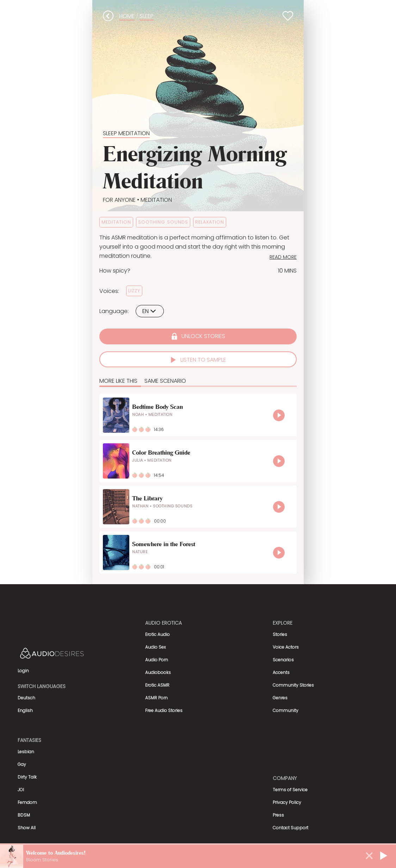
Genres (280, 698)
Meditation (156, 200)
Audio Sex (156, 647)
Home (127, 16)
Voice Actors (286, 647)
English (25, 710)
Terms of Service (290, 790)
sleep (147, 16)
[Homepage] (70, 654)
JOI (21, 790)
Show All (27, 828)
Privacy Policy (287, 802)
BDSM (24, 815)
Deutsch (26, 698)
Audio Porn (157, 660)
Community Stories (293, 685)
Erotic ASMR (157, 685)
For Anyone (119, 200)
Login (23, 671)
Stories (280, 634)
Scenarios (283, 660)
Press (278, 815)
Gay (22, 764)
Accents (281, 672)
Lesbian (26, 752)
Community (286, 710)
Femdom (27, 802)
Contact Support (290, 828)
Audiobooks (158, 672)
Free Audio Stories (164, 710)
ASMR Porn (156, 698)
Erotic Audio (157, 634)
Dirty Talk (27, 777)
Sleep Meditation (126, 133)
